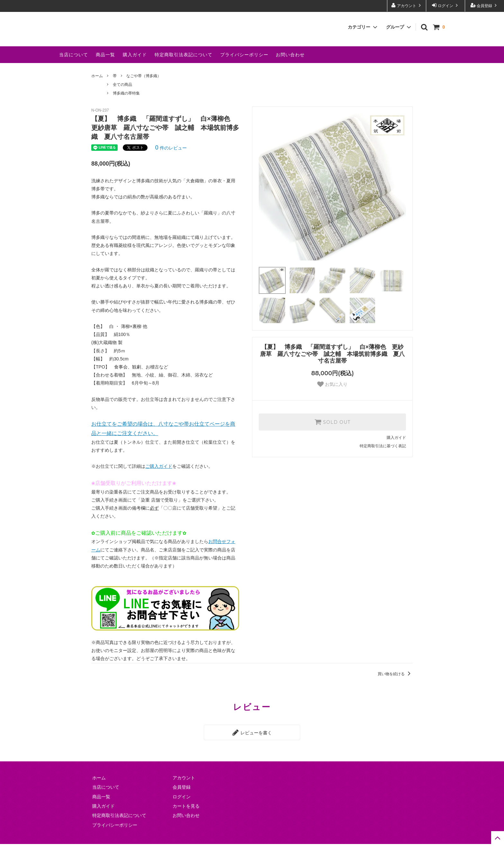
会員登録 (485, 5)
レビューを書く (252, 742)
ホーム (97, 86)
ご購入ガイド (159, 476)
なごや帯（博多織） (144, 86)
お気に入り (332, 394)
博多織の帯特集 (126, 103)
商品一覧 (105, 65)
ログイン (446, 5)
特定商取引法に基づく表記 (383, 456)
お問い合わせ (290, 65)
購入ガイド (135, 65)
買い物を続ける (395, 684)
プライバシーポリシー (244, 65)
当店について (74, 65)
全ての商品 (122, 95)
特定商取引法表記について (184, 65)
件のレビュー (171, 158)
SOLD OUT (332, 432)
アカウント (407, 5)
